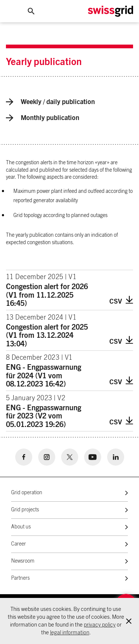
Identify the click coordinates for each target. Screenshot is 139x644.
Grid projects (25, 510)
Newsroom (23, 561)
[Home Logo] (110, 11)
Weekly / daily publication (50, 102)
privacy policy (100, 625)
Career (19, 544)
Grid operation (27, 493)
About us (21, 527)
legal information (70, 633)
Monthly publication (43, 118)
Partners (20, 578)
